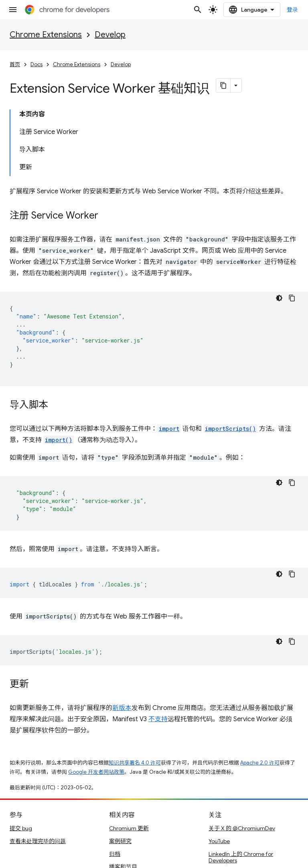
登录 (293, 10)
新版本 (122, 708)
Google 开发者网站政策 (96, 772)
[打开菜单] (13, 10)
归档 (115, 854)
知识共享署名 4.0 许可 (135, 763)
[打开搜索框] (198, 10)
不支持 (158, 719)
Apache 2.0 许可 (260, 763)
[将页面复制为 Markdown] (223, 85)
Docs (36, 64)
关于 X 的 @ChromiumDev (242, 828)
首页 (15, 64)
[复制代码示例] (292, 298)
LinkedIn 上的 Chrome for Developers (241, 857)
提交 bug (21, 828)
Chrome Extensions (46, 35)
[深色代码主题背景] (279, 298)
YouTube (219, 841)
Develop (110, 35)
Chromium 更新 (129, 828)
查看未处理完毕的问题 (38, 841)
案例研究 (120, 841)
